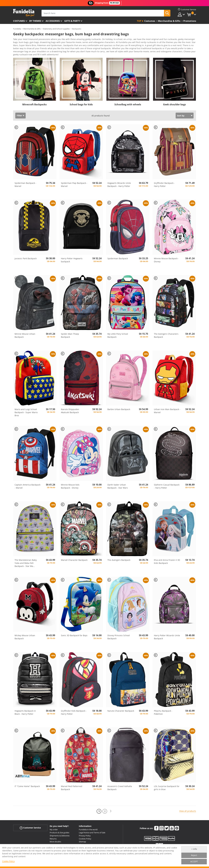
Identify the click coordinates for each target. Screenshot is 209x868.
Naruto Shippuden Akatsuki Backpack (70, 412)
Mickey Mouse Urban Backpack (25, 638)
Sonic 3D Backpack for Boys (74, 636)
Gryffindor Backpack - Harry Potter (164, 186)
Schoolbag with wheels (128, 105)
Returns (53, 840)
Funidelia (17, 29)
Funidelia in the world (88, 831)
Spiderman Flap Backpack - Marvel (74, 186)
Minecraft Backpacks (34, 105)
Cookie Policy (8, 861)
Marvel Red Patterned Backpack (72, 789)
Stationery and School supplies (56, 29)
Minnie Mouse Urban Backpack (25, 336)
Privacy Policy (85, 837)
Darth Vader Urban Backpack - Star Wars (118, 487)
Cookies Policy (85, 840)
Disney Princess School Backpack (119, 638)
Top (139, 21)
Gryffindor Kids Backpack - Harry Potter (74, 713)
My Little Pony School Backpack (118, 336)
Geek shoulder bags (174, 105)
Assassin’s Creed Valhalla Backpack (120, 789)
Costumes (19, 21)
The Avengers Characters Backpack (166, 336)
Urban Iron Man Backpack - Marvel (167, 412)
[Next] (111, 812)
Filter (19, 116)
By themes (35, 21)
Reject (194, 855)
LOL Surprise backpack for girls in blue (167, 789)
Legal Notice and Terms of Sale (92, 834)
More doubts (55, 843)
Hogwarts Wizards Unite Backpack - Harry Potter (119, 186)
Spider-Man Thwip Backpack (70, 336)
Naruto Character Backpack (121, 712)
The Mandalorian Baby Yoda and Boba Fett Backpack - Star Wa (26, 564)
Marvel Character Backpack (74, 561)
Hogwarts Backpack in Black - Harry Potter (25, 713)
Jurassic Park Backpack (26, 259)
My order (54, 831)
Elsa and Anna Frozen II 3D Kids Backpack (167, 563)
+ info (194, 849)
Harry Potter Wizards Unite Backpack (167, 638)
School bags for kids (81, 105)
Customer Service (30, 829)
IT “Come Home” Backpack (27, 787)
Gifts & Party (72, 21)
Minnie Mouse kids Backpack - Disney (70, 487)
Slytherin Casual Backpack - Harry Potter (167, 487)
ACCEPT (194, 862)
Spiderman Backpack (118, 259)
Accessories (53, 21)
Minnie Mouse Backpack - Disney (166, 261)
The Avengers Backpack (119, 561)
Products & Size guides (59, 834)
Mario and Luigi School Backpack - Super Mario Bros (26, 413)
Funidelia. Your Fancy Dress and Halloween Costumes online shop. (24, 13)
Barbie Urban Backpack (119, 410)
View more (21, 55)
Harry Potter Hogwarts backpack (72, 261)
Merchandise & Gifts (32, 29)
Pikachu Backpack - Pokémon (163, 713)
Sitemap (82, 843)
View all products (188, 812)
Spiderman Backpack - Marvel (25, 186)
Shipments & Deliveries (60, 837)
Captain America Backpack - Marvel (27, 487)
